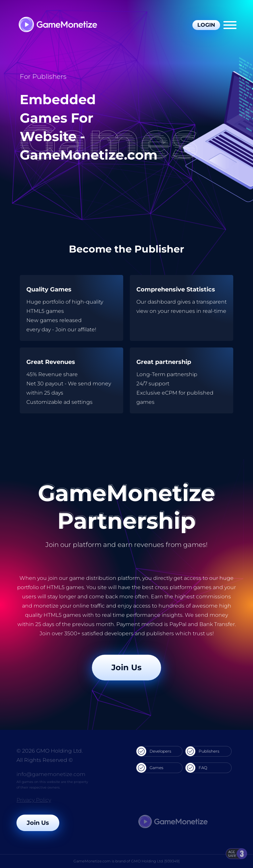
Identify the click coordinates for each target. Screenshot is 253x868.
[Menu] (230, 25)
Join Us (126, 667)
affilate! (87, 329)
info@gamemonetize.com (51, 774)
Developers (154, 751)
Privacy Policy (34, 800)
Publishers (202, 751)
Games (150, 768)
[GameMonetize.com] (57, 25)
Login (206, 25)
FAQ (196, 768)
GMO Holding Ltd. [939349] (155, 861)
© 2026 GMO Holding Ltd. (50, 751)
